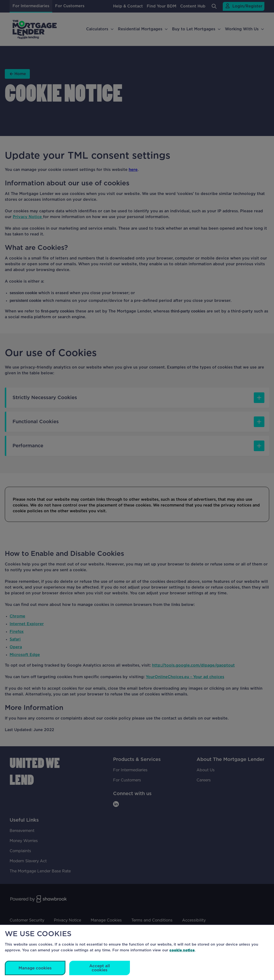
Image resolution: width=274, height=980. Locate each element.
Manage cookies (35, 968)
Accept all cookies (100, 968)
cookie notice (182, 950)
